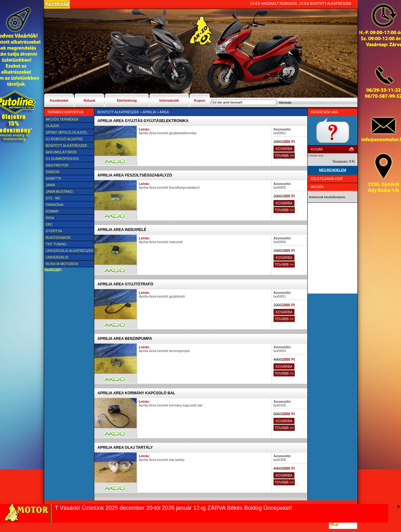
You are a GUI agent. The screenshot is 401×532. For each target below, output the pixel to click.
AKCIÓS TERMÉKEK (62, 119)
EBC (49, 224)
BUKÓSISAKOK (58, 238)
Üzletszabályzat (327, 179)
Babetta (53, 178)
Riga (50, 218)
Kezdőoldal (59, 100)
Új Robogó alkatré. (65, 139)
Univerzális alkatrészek (70, 251)
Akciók (317, 187)
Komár (52, 211)
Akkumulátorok (61, 152)
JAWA (50, 185)
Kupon (200, 100)
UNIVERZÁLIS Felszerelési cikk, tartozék (62, 258)
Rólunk (89, 100)
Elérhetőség (127, 100)
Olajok (52, 126)
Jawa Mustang (59, 192)
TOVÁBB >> (284, 156)
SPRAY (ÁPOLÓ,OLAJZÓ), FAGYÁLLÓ (66, 133)
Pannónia (55, 205)
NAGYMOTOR (57, 165)
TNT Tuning (56, 244)
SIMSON (52, 172)
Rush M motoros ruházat (61, 264)
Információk (169, 100)
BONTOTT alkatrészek (67, 146)
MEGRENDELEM (333, 170)
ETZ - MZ (53, 198)
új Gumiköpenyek (62, 159)
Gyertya (54, 231)
